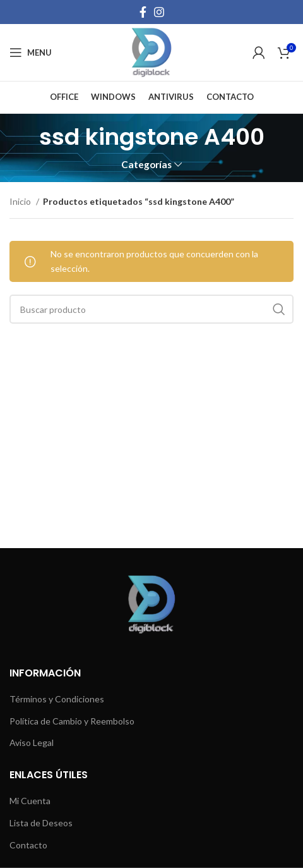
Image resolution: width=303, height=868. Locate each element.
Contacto (28, 845)
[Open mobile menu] (31, 52)
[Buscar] (151, 309)
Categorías (146, 165)
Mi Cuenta (30, 801)
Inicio (21, 201)
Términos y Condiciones (57, 699)
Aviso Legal (32, 743)
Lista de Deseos (41, 823)
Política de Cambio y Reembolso (72, 721)
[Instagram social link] (159, 12)
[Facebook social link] (143, 12)
